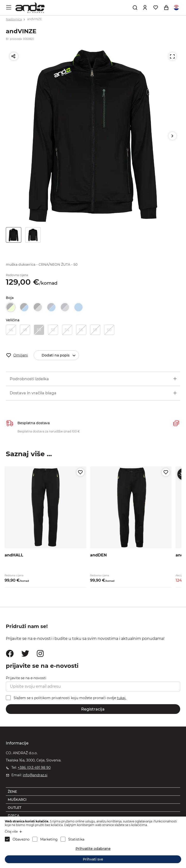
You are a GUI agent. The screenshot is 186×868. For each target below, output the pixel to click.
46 (11, 330)
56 (81, 330)
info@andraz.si (35, 775)
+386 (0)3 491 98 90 (34, 768)
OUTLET (15, 808)
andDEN (98, 555)
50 (39, 330)
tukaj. (122, 698)
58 (95, 330)
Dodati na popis (60, 355)
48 (25, 330)
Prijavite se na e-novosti (26, 678)
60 (109, 330)
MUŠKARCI (17, 800)
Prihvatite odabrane (93, 849)
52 (53, 330)
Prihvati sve (93, 859)
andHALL (14, 555)
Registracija (93, 709)
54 (67, 330)
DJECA (14, 816)
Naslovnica (14, 19)
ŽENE (12, 792)
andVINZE (35, 19)
